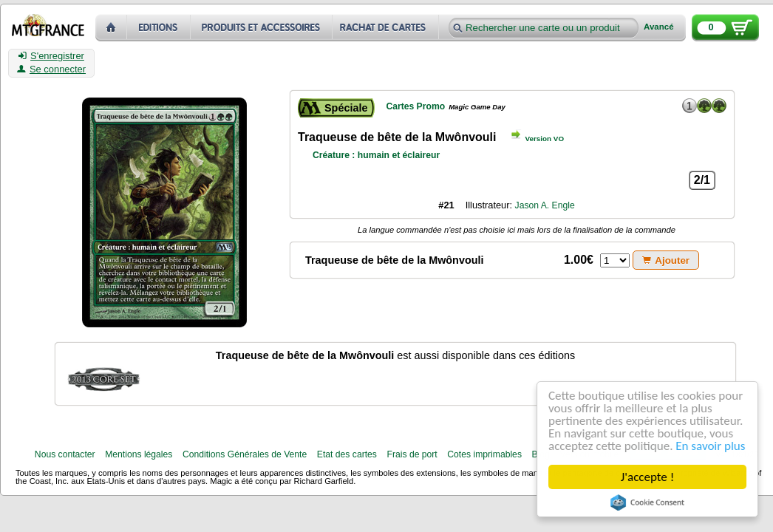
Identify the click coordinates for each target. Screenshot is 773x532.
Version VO (545, 139)
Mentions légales (139, 454)
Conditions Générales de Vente (245, 454)
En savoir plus (710, 446)
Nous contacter (65, 454)
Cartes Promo (415, 106)
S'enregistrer (51, 56)
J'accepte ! (647, 477)
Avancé (659, 27)
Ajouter (666, 260)
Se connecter (51, 69)
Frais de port (412, 454)
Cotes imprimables (484, 454)
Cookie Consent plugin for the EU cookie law (647, 502)
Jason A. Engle (545, 205)
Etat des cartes (347, 454)
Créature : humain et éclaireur (376, 155)
